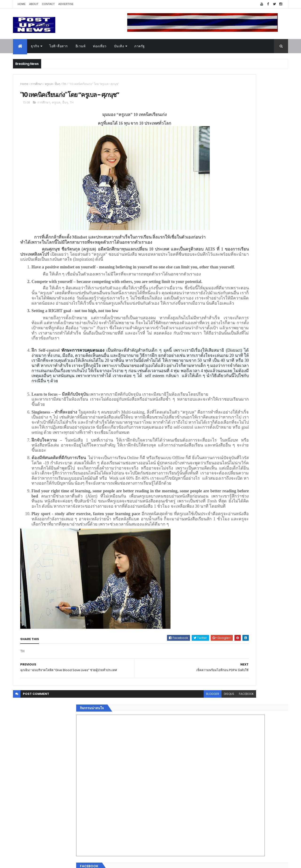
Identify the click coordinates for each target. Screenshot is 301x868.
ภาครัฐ (140, 46)
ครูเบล (49, 84)
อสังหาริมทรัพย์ (214, 706)
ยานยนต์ (209, 711)
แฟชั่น (207, 745)
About (34, 4)
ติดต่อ (207, 762)
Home (22, 4)
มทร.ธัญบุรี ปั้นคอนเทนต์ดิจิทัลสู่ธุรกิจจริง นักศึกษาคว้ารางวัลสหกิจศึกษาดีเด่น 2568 (252, 484)
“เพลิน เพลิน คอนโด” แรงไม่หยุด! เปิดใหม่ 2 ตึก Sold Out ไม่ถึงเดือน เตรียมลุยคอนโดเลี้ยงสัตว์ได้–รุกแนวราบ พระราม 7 (255, 467)
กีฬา (206, 734)
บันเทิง (119, 46)
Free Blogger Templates (69, 862)
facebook (184, 798)
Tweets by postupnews (222, 443)
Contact (48, 4)
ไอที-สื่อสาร (59, 46)
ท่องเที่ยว (100, 46)
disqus (166, 798)
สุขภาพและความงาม (218, 739)
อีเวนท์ (81, 46)
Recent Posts (224, 774)
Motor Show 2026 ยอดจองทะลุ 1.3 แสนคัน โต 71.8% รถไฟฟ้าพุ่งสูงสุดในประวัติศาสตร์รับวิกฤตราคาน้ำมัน (255, 505)
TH (64, 84)
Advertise (66, 4)
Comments (267, 774)
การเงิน (208, 728)
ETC (209, 797)
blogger (150, 798)
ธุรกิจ (35, 46)
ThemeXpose (39, 862)
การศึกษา (37, 84)
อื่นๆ (57, 84)
